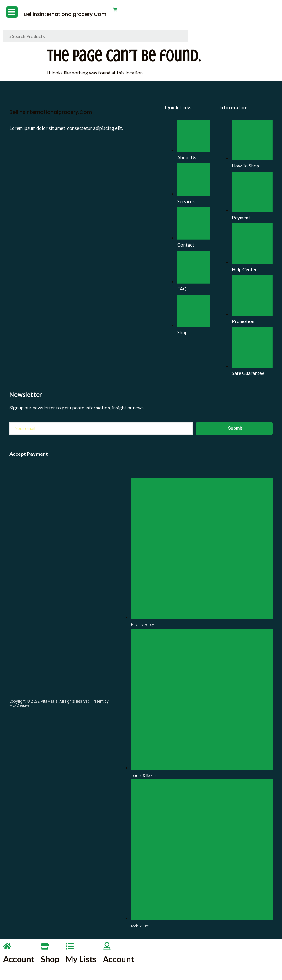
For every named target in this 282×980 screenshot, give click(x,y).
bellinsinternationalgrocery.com (62, 14)
